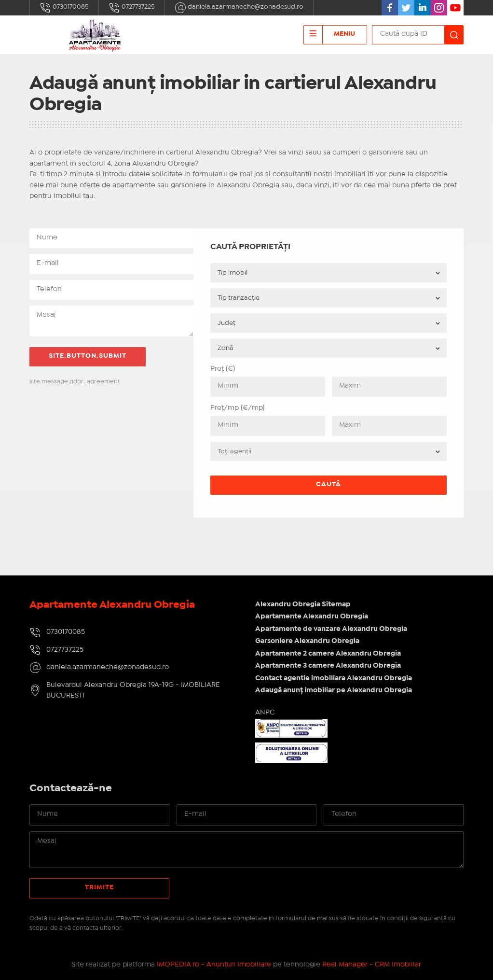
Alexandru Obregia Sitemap (303, 604)
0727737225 (132, 8)
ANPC (265, 713)
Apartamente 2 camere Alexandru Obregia (328, 654)
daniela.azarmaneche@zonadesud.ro (239, 8)
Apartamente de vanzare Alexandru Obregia (331, 629)
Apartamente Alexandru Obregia (312, 616)
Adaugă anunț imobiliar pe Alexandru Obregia (334, 690)
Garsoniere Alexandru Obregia (307, 641)
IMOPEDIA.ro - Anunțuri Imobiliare (214, 965)
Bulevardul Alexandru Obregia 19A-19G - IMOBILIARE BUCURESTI (133, 691)
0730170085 (64, 8)
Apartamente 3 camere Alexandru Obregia (328, 666)
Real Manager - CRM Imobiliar (372, 965)
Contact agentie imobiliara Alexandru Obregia (334, 678)
